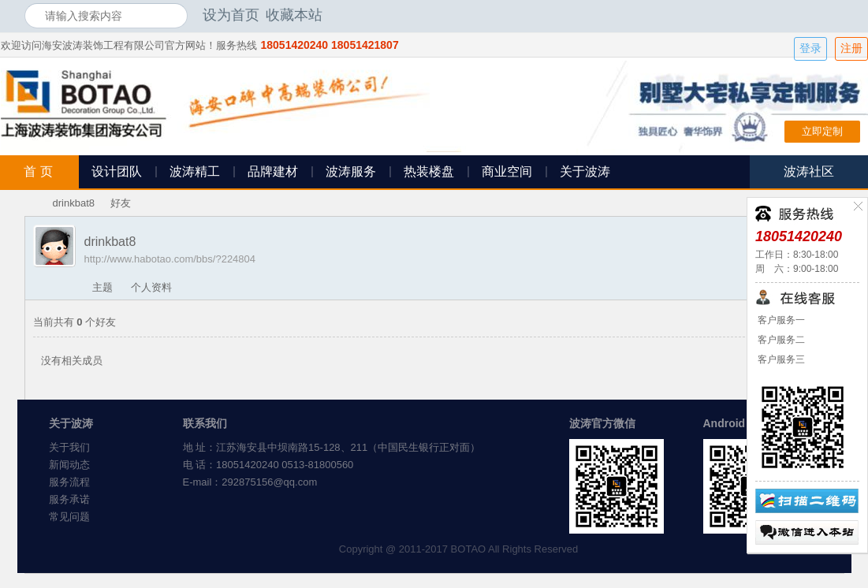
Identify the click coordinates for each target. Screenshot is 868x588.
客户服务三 (780, 359)
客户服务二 (780, 340)
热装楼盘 (429, 171)
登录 (810, 48)
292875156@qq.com (269, 482)
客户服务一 (780, 320)
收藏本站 (294, 15)
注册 (851, 48)
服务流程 (69, 482)
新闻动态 (69, 465)
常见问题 (69, 517)
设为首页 (231, 15)
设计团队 (117, 171)
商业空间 (507, 171)
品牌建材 (273, 171)
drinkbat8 (74, 203)
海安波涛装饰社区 (31, 203)
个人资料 (151, 287)
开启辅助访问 (840, 15)
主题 (102, 287)
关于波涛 (585, 171)
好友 (121, 203)
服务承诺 (69, 499)
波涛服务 (351, 171)
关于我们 (69, 447)
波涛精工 (195, 171)
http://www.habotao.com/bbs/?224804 (170, 259)
